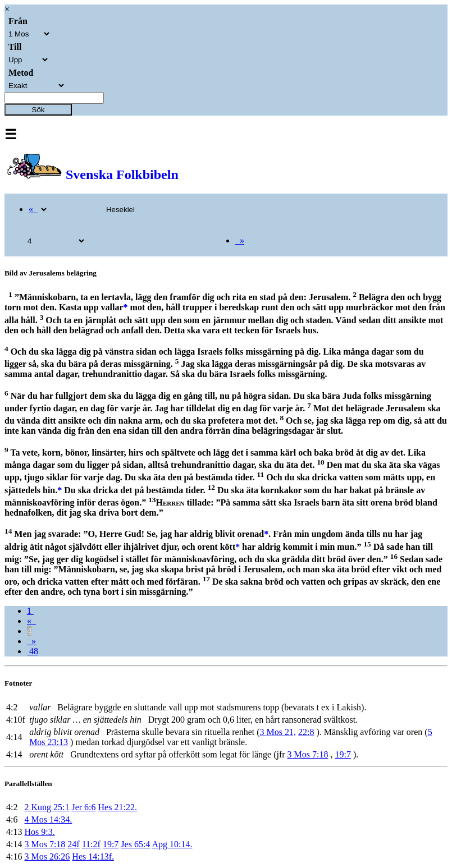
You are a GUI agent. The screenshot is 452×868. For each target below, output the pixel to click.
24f (73, 844)
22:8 (306, 732)
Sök (38, 110)
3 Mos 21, (278, 732)
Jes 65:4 (135, 844)
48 (33, 651)
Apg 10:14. (172, 844)
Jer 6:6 (83, 807)
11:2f (91, 844)
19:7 (343, 754)
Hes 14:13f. (93, 856)
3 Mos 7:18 (308, 754)
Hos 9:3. (39, 832)
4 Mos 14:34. (48, 819)
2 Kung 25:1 (47, 807)
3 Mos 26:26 (47, 856)
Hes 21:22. (118, 807)
